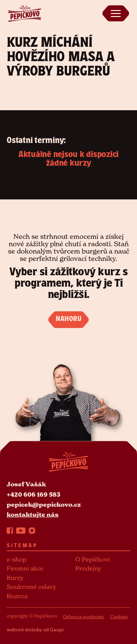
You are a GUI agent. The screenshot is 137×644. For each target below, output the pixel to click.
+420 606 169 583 (33, 495)
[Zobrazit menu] (116, 13)
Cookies (119, 616)
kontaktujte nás (33, 515)
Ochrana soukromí (84, 616)
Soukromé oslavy (31, 587)
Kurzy (15, 578)
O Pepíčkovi (93, 559)
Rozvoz (17, 596)
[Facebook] (10, 530)
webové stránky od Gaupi (35, 629)
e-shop (17, 559)
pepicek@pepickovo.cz (44, 505)
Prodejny (88, 568)
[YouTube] (21, 530)
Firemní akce (25, 568)
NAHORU (68, 319)
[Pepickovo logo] (24, 13)
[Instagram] (32, 530)
